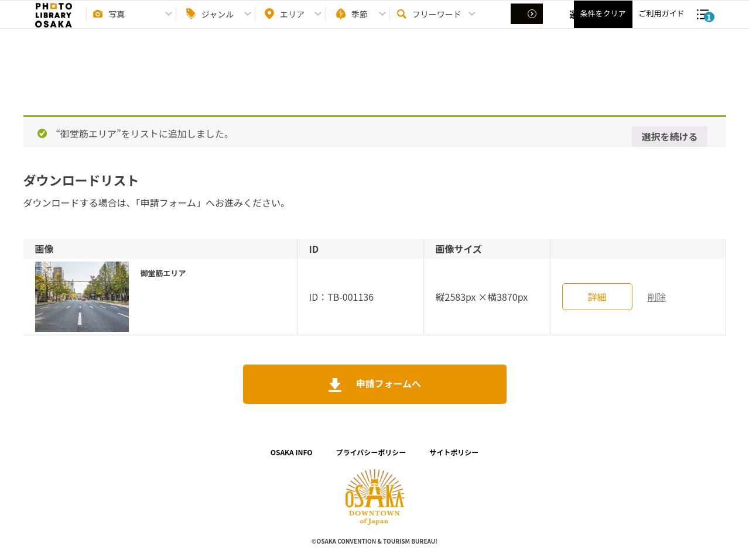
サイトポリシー (454, 452)
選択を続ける (669, 136)
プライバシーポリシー (371, 452)
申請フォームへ (387, 383)
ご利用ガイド (661, 24)
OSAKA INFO (292, 452)
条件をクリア (603, 24)
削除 (656, 297)
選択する (528, 24)
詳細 (597, 297)
